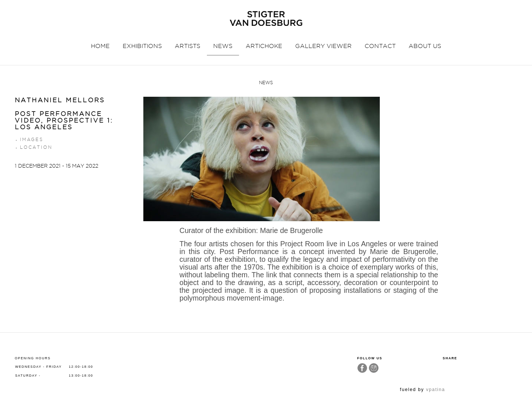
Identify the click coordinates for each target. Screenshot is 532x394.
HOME (100, 46)
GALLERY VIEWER (323, 46)
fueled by (423, 390)
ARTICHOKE (264, 46)
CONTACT (380, 46)
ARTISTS (187, 46)
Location (36, 147)
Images (32, 139)
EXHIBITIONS (142, 46)
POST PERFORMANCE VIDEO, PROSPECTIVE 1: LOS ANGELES (64, 121)
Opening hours (33, 358)
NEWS (223, 46)
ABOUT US (425, 46)
